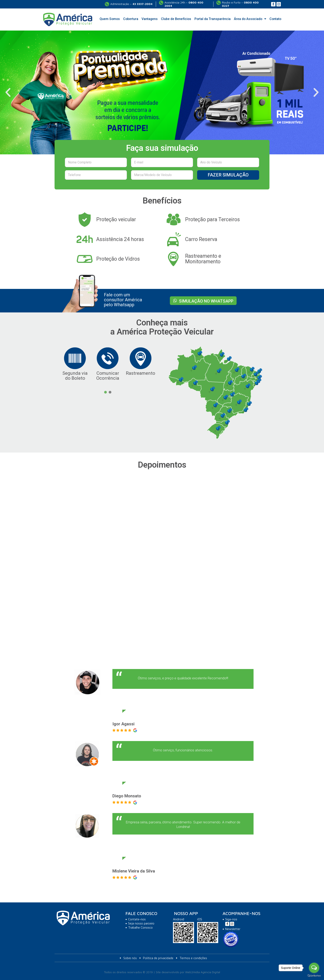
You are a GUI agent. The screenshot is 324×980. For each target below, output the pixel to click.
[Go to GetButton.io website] (314, 976)
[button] (8, 93)
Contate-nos (137, 919)
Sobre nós (130, 958)
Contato (275, 19)
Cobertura (131, 19)
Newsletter (233, 929)
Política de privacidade (158, 958)
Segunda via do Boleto (75, 376)
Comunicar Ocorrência (108, 376)
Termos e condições (193, 958)
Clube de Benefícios (176, 19)
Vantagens (150, 19)
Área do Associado (250, 19)
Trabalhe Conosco (140, 927)
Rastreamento (141, 373)
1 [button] (105, 392)
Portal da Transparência (213, 19)
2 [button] (110, 392)
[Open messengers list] (314, 968)
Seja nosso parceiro (141, 923)
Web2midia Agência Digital (203, 972)
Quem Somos (110, 19)
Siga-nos (231, 919)
